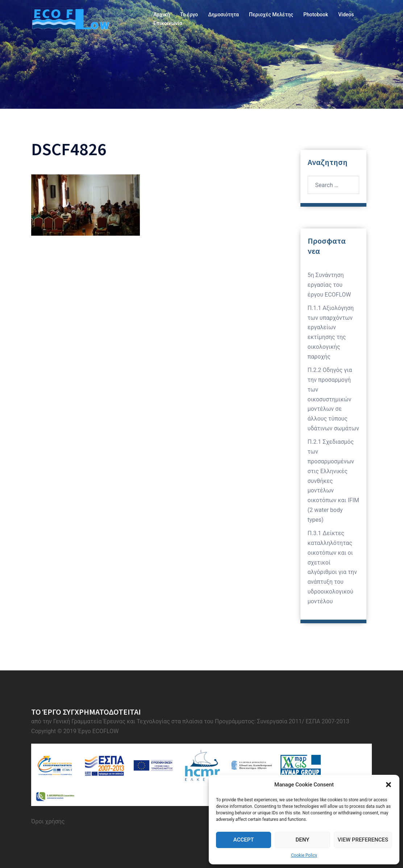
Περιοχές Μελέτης (271, 15)
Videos (346, 15)
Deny (302, 840)
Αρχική (161, 15)
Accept (244, 840)
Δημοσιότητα (223, 15)
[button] (389, 785)
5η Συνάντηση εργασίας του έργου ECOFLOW (329, 285)
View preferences (363, 840)
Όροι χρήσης (48, 821)
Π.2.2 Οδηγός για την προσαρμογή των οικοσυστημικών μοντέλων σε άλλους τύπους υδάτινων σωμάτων (333, 399)
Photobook (316, 15)
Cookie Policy (304, 855)
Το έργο (189, 15)
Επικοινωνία (168, 23)
